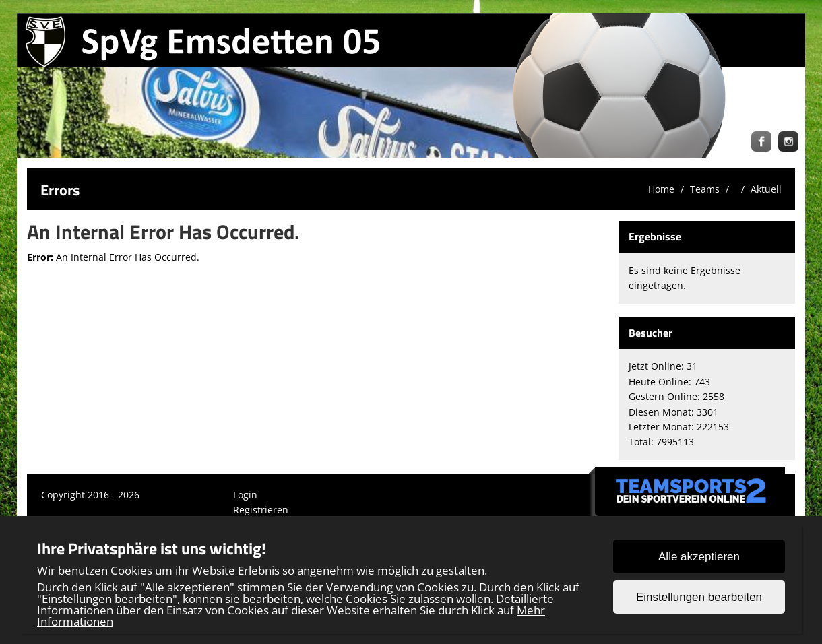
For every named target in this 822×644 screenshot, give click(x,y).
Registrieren (261, 510)
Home (661, 189)
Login (245, 495)
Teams (705, 189)
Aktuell (766, 189)
